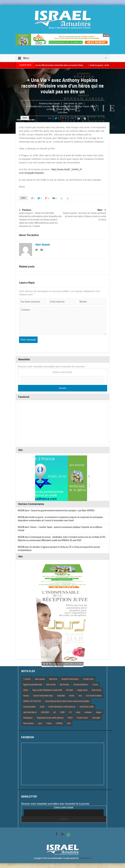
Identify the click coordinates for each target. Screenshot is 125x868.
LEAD (62, 712)
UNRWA (59, 723)
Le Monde (51, 109)
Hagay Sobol (82, 690)
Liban (78, 712)
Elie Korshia (64, 685)
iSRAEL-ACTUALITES (32, 701)
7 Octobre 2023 (35, 107)
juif (55, 712)
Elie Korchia (51, 685)
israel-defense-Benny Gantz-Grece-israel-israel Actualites (67, 701)
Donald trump (88, 679)
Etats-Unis (70, 107)
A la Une (47, 107)
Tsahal (72, 109)
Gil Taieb (70, 690)
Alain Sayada (54, 104)
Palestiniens (28, 718)
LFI (70, 712)
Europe (79, 107)
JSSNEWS (45, 712)
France (86, 107)
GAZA (26, 690)
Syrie (40, 723)
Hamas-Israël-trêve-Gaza (43, 696)
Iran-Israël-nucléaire (94, 696)
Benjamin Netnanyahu (70, 679)
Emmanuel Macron (81, 685)
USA (69, 723)
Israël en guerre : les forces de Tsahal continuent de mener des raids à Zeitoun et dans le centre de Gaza (84, 215)
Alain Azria (53, 679)
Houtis (72, 696)
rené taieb (96, 718)
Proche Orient (62, 109)
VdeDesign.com (85, 858)
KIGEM (21, 511)
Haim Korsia (96, 690)
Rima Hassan (28, 723)
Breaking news (58, 107)
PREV (70, 718)
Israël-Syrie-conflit (87, 707)
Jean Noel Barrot (30, 712)
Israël (93, 107)
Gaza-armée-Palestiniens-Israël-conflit (47, 690)
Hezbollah (61, 696)
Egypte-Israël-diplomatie (33, 685)
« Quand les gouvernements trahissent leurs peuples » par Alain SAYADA (62, 511)
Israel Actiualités (29, 707)
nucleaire (88, 712)
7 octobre (27, 679)
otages (99, 712)
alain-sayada (40, 679)
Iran (80, 696)
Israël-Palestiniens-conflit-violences (62, 707)
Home (19, 120)
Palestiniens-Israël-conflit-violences (50, 718)
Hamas (26, 696)
